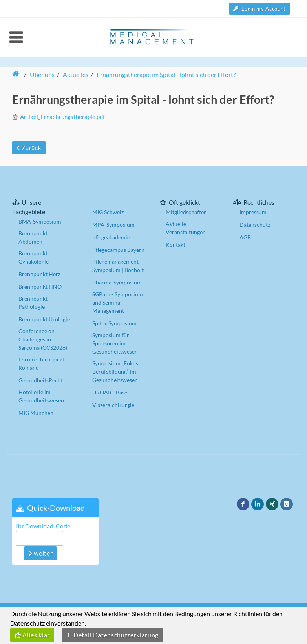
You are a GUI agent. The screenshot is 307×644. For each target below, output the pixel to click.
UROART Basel (111, 392)
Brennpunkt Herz (39, 274)
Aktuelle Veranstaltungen (186, 228)
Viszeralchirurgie (113, 405)
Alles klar (32, 635)
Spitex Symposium (114, 323)
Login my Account (259, 9)
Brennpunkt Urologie (44, 319)
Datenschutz (255, 225)
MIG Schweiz (108, 212)
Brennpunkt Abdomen (33, 237)
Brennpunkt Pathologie (33, 303)
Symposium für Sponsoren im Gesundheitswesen (115, 343)
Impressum (253, 212)
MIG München (36, 413)
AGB (245, 237)
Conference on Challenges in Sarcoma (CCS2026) (43, 339)
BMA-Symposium (40, 221)
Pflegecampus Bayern (118, 250)
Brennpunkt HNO (40, 287)
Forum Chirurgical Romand (41, 363)
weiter (40, 553)
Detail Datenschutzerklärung (112, 635)
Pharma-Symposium (117, 282)
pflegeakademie (111, 237)
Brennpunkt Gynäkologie (34, 257)
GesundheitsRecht (41, 380)
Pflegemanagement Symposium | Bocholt (118, 266)
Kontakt (175, 245)
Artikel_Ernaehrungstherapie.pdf (62, 117)
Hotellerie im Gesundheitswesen (41, 396)
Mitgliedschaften (186, 212)
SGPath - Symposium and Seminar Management (118, 302)
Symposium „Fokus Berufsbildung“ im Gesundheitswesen (115, 372)
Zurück (29, 148)
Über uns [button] (42, 74)
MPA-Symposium (113, 225)
